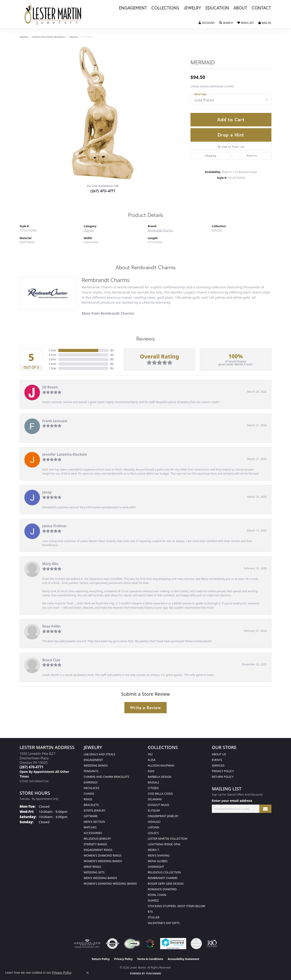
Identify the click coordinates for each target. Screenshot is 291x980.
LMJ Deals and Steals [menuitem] (100, 754)
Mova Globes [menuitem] (158, 861)
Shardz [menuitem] (153, 900)
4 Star (53, 355)
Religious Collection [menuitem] (164, 872)
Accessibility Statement (183, 959)
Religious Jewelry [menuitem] (97, 839)
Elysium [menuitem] (154, 810)
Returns (252, 156)
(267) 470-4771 (103, 191)
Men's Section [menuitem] (94, 822)
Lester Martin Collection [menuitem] (168, 839)
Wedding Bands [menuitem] (96, 765)
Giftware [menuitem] (91, 816)
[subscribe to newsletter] (265, 809)
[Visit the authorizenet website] (112, 944)
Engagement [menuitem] (93, 760)
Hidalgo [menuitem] (154, 822)
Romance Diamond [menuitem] (162, 889)
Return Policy (223, 777)
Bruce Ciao (51, 660)
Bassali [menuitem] (153, 782)
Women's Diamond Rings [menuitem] (103, 855)
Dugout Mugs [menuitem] (158, 805)
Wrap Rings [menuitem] (92, 867)
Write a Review (145, 708)
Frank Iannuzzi (55, 421)
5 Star (53, 350)
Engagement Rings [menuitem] (98, 850)
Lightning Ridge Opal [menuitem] (164, 844)
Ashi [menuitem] (151, 771)
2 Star (53, 364)
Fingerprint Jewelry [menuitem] (163, 816)
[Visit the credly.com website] (196, 944)
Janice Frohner (55, 526)
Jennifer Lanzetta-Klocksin (65, 454)
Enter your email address (232, 801)
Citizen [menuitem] (153, 788)
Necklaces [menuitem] (92, 788)
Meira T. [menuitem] (154, 850)
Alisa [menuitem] (152, 760)
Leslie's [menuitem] (153, 833)
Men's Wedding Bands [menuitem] (100, 878)
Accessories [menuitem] (93, 833)
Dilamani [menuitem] (155, 799)
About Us (219, 754)
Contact (261, 8)
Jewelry (192, 8)
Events (217, 760)
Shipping (211, 156)
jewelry (24, 37)
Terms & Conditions (150, 959)
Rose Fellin (51, 626)
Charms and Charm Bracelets (49, 37)
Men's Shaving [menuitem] (159, 855)
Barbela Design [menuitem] (160, 777)
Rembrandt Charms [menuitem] (163, 878)
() (112, 350)
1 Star (53, 368)
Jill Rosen (50, 387)
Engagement (133, 8)
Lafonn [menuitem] (153, 827)
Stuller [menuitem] (154, 917)
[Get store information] (34, 781)
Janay (47, 492)
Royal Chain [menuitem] (157, 895)
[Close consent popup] (87, 973)
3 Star (53, 359)
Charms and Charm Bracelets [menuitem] (106, 777)
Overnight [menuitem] (156, 867)
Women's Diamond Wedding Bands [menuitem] (110, 884)
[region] (103, 113)
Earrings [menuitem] (91, 782)
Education (217, 8)
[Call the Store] (31, 767)
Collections (165, 8)
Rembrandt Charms (160, 230)
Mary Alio (50, 564)
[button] (207, 23)
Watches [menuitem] (90, 827)
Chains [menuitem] (89, 794)
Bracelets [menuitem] (91, 805)
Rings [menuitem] (88, 799)
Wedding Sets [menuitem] (94, 872)
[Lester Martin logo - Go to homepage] (53, 14)
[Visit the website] (150, 944)
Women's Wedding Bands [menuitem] (103, 861)
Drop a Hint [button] (231, 135)
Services (218, 765)
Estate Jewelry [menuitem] (95, 810)
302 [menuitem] (150, 754)
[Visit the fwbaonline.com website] (132, 944)
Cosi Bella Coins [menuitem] (160, 794)
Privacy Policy (223, 771)
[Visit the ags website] (87, 944)
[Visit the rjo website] (212, 944)
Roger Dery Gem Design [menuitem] (166, 884)
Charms (74, 37)
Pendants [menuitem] (91, 771)
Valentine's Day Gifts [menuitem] (164, 923)
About (240, 8)
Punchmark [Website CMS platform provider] (154, 973)
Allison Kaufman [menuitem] (161, 765)
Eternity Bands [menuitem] (95, 844)
